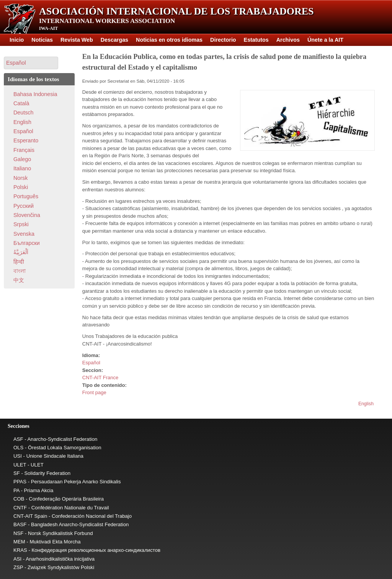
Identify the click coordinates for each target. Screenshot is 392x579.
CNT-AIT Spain (30, 516)
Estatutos (256, 40)
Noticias (42, 40)
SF (17, 473)
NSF (18, 533)
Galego (22, 159)
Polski (21, 187)
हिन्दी (19, 262)
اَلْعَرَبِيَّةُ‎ (21, 252)
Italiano (22, 168)
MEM (19, 542)
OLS (18, 448)
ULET (20, 465)
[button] (31, 63)
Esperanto (26, 140)
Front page (94, 392)
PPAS (20, 482)
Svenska (24, 234)
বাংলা (20, 271)
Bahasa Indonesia (35, 94)
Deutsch (23, 113)
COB (19, 499)
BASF (20, 524)
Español (91, 363)
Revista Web (77, 40)
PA (16, 490)
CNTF (20, 508)
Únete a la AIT (325, 40)
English (366, 404)
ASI (17, 559)
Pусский (24, 206)
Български (27, 243)
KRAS (20, 550)
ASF (18, 439)
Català (21, 103)
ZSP (18, 567)
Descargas (114, 40)
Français (24, 150)
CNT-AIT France (100, 378)
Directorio (223, 40)
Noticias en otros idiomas (169, 40)
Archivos (288, 40)
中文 (19, 280)
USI (18, 456)
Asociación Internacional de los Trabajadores (176, 11)
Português (26, 196)
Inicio (17, 40)
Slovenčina (27, 215)
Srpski (21, 224)
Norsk (20, 178)
